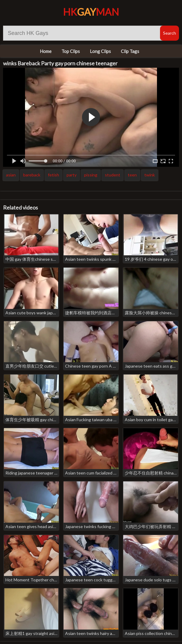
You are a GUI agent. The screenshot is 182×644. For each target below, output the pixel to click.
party (72, 175)
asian (11, 175)
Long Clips (100, 51)
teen (132, 175)
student (113, 175)
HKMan (91, 12)
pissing (91, 175)
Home (46, 51)
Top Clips (71, 51)
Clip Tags (130, 51)
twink (150, 175)
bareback (32, 175)
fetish (53, 175)
